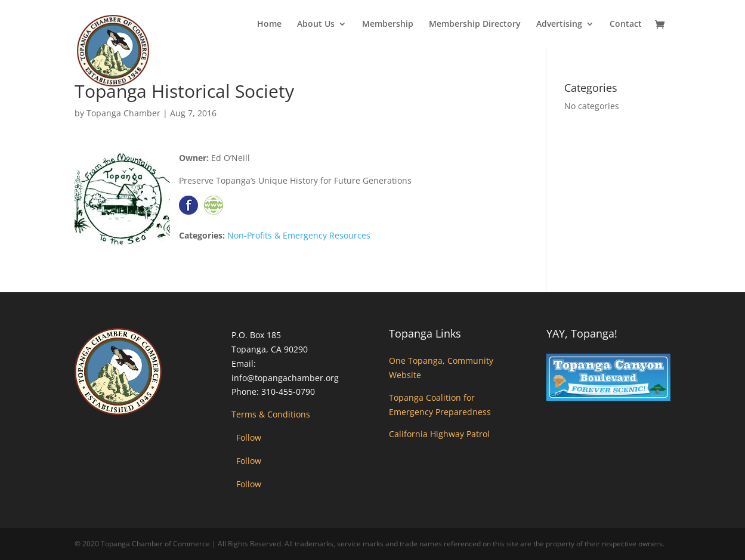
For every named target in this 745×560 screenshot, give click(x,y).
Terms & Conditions (271, 414)
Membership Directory (475, 24)
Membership (388, 24)
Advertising (559, 24)
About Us (316, 24)
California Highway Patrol (439, 434)
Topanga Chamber (123, 113)
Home (269, 24)
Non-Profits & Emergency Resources (299, 235)
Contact (626, 24)
